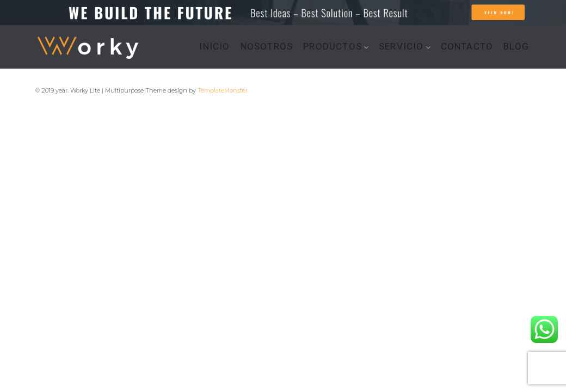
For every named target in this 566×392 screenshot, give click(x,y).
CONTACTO (467, 47)
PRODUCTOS (333, 47)
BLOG (516, 47)
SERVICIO (401, 47)
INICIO (214, 47)
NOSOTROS (267, 47)
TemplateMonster (223, 90)
